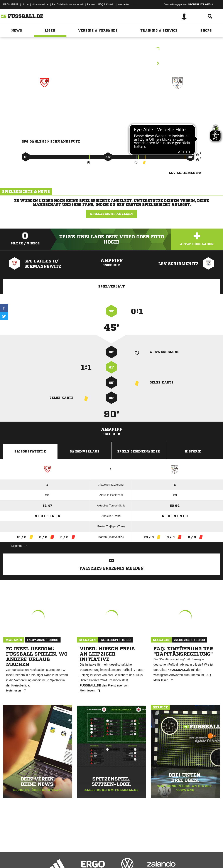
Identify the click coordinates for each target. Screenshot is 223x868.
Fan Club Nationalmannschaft (68, 4)
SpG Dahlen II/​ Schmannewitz (44, 104)
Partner (91, 4)
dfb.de (25, 4)
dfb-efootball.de (40, 4)
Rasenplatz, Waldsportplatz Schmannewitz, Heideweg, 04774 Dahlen (111, 64)
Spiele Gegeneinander (139, 451)
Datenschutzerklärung (31, 858)
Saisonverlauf (85, 451)
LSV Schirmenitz (178, 102)
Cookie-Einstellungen (131, 858)
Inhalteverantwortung (104, 858)
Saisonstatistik (30, 451)
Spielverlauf (112, 286)
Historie (193, 451)
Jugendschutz (81, 858)
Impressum (9, 858)
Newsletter (123, 4)
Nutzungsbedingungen (58, 858)
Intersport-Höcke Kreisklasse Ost (112, 49)
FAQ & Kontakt (106, 4)
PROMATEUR (11, 4)
